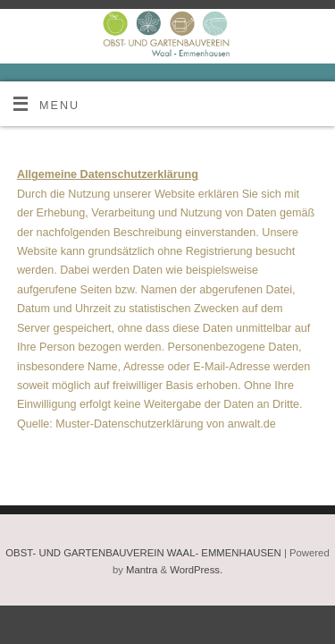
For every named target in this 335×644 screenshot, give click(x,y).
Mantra (142, 570)
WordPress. (196, 570)
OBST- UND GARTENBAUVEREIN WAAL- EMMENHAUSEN (143, 553)
